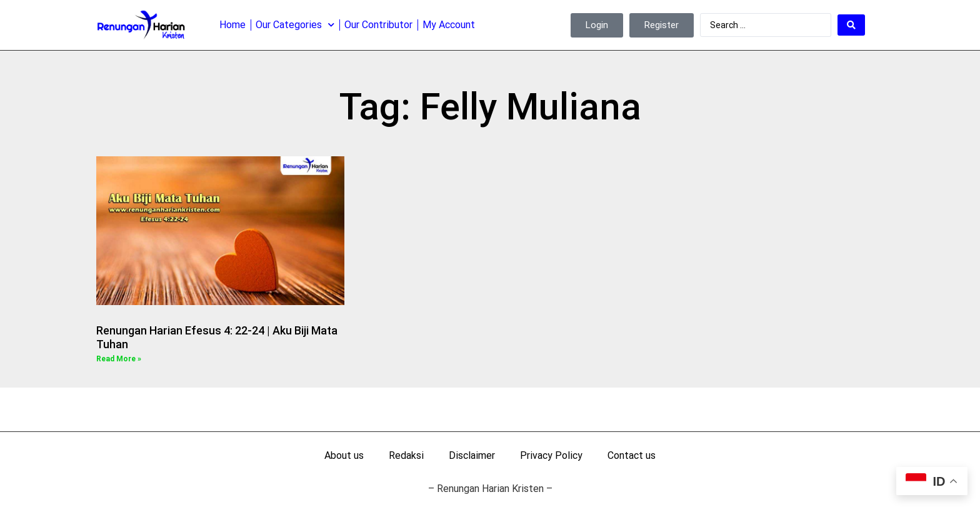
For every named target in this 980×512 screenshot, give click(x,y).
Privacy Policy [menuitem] (551, 455)
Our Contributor (378, 25)
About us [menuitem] (344, 455)
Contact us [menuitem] (632, 455)
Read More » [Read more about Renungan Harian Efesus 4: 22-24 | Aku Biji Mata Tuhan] (119, 359)
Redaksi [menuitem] (406, 455)
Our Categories (295, 25)
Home (232, 25)
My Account (449, 25)
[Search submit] (851, 25)
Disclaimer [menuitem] (472, 455)
